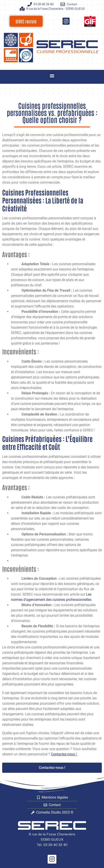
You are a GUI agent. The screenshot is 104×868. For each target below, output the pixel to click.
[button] (52, 76)
